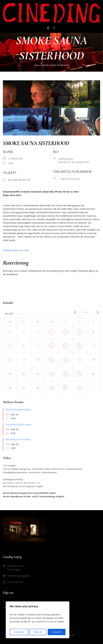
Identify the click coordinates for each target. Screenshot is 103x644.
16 (65, 360)
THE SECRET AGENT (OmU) (18, 425)
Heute (86, 312)
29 (52, 388)
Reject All (38, 632)
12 (10, 360)
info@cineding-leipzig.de (18, 576)
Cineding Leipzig (65, 159)
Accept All (57, 632)
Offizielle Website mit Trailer (16, 250)
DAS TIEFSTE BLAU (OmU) (18, 410)
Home (37, 65)
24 (79, 374)
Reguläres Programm (70, 179)
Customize (19, 632)
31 (79, 388)
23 (65, 374)
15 (52, 360)
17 (79, 360)
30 (65, 388)
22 (52, 374)
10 (79, 346)
